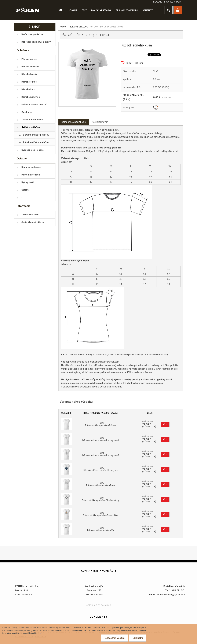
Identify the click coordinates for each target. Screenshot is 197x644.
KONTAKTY (148, 10)
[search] (168, 10)
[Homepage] (59, 10)
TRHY (84, 10)
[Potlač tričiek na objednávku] (87, 74)
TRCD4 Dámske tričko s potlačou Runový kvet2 (101, 454)
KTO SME (73, 10)
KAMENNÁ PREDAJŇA (101, 10)
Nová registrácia (173, 2)
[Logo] (28, 10)
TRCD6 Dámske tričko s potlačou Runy (101, 484)
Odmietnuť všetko (114, 638)
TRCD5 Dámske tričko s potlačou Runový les (101, 469)
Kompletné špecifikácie (74, 122)
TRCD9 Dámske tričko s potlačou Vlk (101, 529)
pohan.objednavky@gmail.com (104, 362)
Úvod (63, 27)
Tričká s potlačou (78, 27)
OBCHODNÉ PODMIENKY (127, 10)
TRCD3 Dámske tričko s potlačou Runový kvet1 (101, 439)
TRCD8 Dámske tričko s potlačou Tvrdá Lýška (101, 514)
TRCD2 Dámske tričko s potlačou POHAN (101, 424)
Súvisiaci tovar (100, 122)
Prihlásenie (156, 2)
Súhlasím (138, 638)
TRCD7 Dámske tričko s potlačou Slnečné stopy (101, 499)
